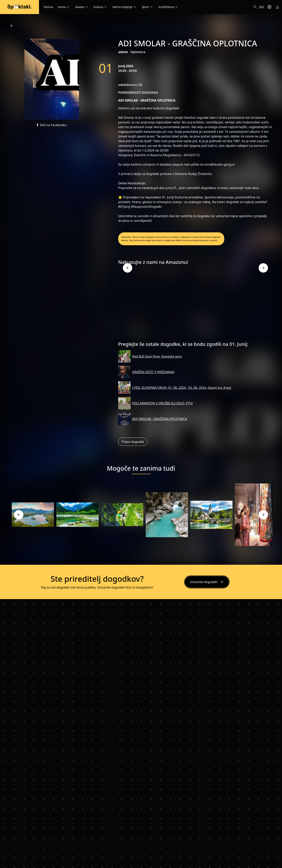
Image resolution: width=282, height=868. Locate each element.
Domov (48, 7)
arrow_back (12, 26)
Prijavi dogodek (133, 442)
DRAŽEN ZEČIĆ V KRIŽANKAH (153, 372)
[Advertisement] (195, 305)
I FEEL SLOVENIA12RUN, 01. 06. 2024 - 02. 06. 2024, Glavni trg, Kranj (182, 388)
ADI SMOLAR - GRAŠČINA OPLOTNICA (160, 419)
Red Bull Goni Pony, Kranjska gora (157, 356)
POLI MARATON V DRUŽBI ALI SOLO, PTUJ (162, 403)
